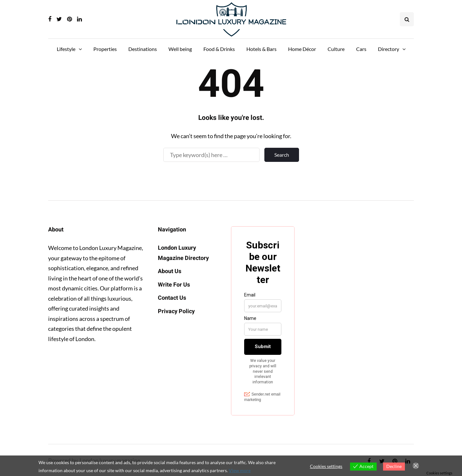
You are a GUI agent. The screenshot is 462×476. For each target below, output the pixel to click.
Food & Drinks (219, 49)
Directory (389, 49)
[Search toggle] (407, 19)
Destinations (143, 49)
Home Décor (302, 49)
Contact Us (172, 298)
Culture (336, 49)
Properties (105, 49)
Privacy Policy (176, 311)
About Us (170, 271)
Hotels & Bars (261, 49)
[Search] (211, 155)
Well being (180, 49)
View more (240, 470)
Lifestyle (66, 49)
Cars (361, 49)
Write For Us (174, 285)
